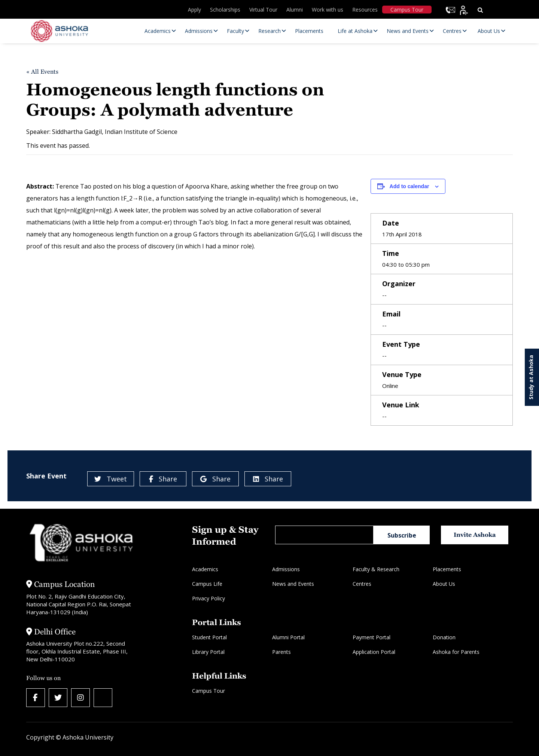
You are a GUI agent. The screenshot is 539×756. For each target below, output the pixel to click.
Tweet (111, 479)
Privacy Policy (208, 598)
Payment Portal (371, 637)
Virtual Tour (263, 10)
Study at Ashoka (531, 377)
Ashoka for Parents (456, 652)
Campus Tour (407, 10)
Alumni (295, 10)
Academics (205, 569)
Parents (281, 652)
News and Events (293, 584)
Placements (447, 569)
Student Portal (209, 637)
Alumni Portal (288, 637)
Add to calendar (409, 186)
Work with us (328, 10)
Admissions (286, 569)
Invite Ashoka (475, 535)
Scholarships (225, 10)
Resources (365, 10)
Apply (194, 10)
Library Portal (208, 652)
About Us (444, 584)
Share (163, 479)
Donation (444, 637)
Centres (362, 584)
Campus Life (207, 584)
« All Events (42, 72)
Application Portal (374, 652)
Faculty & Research (376, 569)
